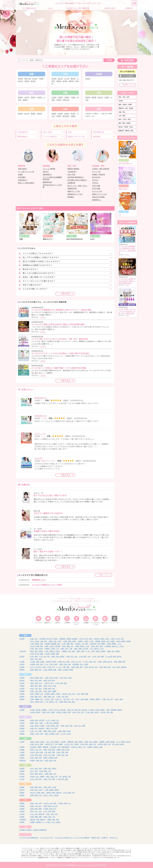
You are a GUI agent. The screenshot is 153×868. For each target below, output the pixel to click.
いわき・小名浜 (66, 734)
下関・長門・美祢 (63, 779)
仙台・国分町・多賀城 (38, 726)
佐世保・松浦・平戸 (50, 809)
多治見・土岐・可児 (69, 694)
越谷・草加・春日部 (58, 656)
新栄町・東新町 (95, 699)
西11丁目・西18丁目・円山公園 (78, 710)
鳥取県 (88, 97)
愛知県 (22, 699)
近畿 (25, 738)
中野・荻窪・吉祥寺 (37, 648)
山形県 (22, 731)
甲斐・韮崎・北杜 (50, 688)
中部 (25, 674)
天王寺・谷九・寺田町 (72, 744)
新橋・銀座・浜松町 (70, 641)
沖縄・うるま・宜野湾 (54, 822)
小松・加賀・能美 (61, 683)
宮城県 (33, 97)
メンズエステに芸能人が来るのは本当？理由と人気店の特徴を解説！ (127, 281)
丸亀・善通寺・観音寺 (52, 790)
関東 (25, 635)
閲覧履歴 (129, 60)
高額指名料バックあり (75, 194)
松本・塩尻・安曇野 (50, 691)
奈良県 (59, 100)
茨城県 (27, 81)
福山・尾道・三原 (52, 776)
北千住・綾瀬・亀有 (37, 646)
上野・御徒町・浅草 (37, 644)
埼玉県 (35, 79)
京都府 (60, 97)
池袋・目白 (122, 112)
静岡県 (71, 81)
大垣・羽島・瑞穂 (83, 694)
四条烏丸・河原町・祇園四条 (40, 747)
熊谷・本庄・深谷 (36, 659)
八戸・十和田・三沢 (53, 720)
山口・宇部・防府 (36, 779)
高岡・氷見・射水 (50, 680)
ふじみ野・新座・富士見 (114, 656)
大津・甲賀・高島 (36, 755)
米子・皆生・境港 (36, 768)
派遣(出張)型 (22, 169)
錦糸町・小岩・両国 (82, 644)
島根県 (94, 97)
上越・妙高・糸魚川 (66, 678)
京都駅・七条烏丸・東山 (95, 747)
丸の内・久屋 (50, 699)
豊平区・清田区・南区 (64, 712)
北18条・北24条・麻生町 (97, 710)
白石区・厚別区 (36, 712)
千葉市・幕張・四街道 (38, 661)
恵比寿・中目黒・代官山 (126, 127)
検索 (109, 60)
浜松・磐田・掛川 (36, 696)
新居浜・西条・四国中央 (54, 792)
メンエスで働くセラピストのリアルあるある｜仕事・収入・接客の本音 (127, 311)
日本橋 (121, 101)
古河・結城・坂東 (105, 667)
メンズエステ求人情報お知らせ (30, 837)
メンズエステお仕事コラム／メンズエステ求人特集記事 (73, 837)
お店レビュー (114, 837)
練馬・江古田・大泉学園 (53, 646)
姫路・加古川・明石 (63, 749)
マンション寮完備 (49, 169)
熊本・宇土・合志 (36, 811)
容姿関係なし (97, 200)
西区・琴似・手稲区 (49, 712)
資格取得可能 (72, 189)
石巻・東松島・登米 (53, 726)
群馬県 (33, 81)
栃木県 (20, 81)
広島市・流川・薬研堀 (38, 776)
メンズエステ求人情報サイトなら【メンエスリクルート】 (77, 865)
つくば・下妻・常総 (63, 667)
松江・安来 (34, 771)
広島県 (107, 97)
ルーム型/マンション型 (26, 172)
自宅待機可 (22, 177)
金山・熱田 (119, 699)
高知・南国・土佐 (36, 795)
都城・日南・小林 (50, 817)
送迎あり (46, 172)
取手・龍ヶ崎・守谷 (91, 667)
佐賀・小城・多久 (36, 806)
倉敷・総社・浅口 (51, 774)
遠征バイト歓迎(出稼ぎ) (26, 183)
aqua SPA (38, 458)
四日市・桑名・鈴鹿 (37, 752)
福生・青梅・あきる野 (81, 648)
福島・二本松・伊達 (37, 734)
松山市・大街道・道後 (38, 792)
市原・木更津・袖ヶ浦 (105, 661)
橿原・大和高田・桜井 (51, 757)
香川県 (27, 114)
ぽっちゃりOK (97, 191)
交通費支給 (71, 183)
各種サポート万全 (74, 191)
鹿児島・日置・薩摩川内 (38, 819)
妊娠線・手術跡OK (99, 175)
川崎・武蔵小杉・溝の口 (53, 651)
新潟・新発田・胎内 (37, 678)
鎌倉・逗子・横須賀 (114, 651)
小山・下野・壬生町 (52, 664)
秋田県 (39, 97)
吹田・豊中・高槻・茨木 (89, 744)
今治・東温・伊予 (69, 792)
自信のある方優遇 (98, 197)
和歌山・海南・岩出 (37, 760)
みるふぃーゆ (40, 434)
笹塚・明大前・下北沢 (83, 646)
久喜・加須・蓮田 (99, 656)
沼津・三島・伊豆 (63, 696)
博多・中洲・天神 (124, 97)
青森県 (20, 97)
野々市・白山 (50, 683)
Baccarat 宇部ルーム (126, 163)
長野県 (59, 81)
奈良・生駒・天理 (36, 757)
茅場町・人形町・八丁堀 (86, 641)
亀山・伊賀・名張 (63, 752)
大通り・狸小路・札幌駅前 (39, 710)
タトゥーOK (96, 172)
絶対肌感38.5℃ (41, 398)
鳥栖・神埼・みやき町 (51, 806)
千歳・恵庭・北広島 (93, 712)
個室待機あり (23, 137)
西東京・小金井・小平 (52, 648)
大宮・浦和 (122, 116)
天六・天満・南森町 (53, 742)
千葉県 (41, 79)
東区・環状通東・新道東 (114, 710)
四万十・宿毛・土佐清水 (52, 795)
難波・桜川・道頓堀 (91, 742)
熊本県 (73, 114)
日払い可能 (47, 132)
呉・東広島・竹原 (65, 776)
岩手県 (27, 97)
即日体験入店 (99, 132)
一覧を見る (65, 294)
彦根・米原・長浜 (63, 755)
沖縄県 (73, 116)
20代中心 (95, 180)
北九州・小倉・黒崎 (50, 803)
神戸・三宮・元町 (36, 749)
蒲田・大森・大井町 (56, 641)
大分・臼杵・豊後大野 (38, 814)
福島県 (25, 100)
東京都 (20, 79)
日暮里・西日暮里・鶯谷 (53, 644)
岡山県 (100, 97)
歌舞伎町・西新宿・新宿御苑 (127, 131)
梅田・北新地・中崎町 (125, 105)
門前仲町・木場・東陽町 (98, 644)
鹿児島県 (66, 116)
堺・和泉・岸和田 (118, 744)
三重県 (73, 97)
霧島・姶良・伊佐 (54, 819)
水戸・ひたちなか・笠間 (38, 667)
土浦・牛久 (52, 667)
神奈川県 (28, 79)
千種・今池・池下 (108, 699)
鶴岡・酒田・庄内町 (50, 731)
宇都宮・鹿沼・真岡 (37, 664)
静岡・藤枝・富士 (50, 696)
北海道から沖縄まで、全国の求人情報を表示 (34, 830)
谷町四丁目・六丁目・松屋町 (54, 744)
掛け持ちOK (96, 177)
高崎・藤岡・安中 (36, 670)
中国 (25, 765)
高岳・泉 (59, 699)
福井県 (73, 79)
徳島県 (20, 114)
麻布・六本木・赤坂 (125, 119)
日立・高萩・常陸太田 (120, 667)
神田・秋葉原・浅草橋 (124, 641)
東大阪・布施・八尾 (105, 744)
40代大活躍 (96, 186)
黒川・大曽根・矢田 (37, 702)
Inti (120, 215)
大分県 (22, 814)
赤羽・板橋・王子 (68, 646)
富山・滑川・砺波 (36, 680)
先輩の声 (105, 837)
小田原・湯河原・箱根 (52, 654)
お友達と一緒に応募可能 (101, 169)
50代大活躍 (96, 189)
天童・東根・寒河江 (65, 731)
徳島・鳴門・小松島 (50, 787)
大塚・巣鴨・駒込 (68, 644)
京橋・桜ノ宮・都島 (37, 744)
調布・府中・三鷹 (67, 648)
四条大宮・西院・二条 (79, 747)
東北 (25, 717)
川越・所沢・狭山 (72, 656)
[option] (30, 227)
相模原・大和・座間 (69, 651)
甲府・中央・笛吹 (36, 688)
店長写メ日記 (96, 837)
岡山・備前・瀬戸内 (37, 774)
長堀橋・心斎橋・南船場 (107, 742)
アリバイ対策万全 (50, 137)
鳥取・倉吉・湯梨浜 (50, 768)
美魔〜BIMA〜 (123, 189)
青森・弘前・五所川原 (38, 720)
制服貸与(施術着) (73, 169)
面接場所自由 (47, 182)
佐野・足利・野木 (65, 664)
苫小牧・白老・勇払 (107, 712)
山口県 (22, 779)
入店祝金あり (23, 132)
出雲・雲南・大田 (46, 771)
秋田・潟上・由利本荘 (38, 728)
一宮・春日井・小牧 (52, 702)
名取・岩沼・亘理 (67, 726)
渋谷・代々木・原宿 (86, 639)
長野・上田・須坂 (36, 691)
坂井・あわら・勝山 (50, 686)
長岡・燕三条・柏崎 (52, 678)
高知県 (39, 114)
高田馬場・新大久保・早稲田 (49, 639)
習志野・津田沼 (52, 661)
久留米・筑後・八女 (65, 803)
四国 (25, 784)
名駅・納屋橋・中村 (37, 699)
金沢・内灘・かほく (37, 683)
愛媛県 (33, 114)
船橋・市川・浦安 (64, 661)
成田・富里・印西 (120, 661)
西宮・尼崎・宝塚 (50, 749)
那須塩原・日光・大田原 (81, 664)
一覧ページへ (103, 575)
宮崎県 (59, 116)
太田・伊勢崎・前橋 (50, 670)
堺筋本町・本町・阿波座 (126, 108)
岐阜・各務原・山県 (37, 694)
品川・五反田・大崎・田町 (39, 641)
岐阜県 (65, 81)
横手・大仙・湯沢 (52, 728)
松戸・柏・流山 (77, 661)
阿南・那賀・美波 (36, 787)
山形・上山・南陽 (36, 731)
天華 (21, 239)
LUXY (92, 239)
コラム (43, 317)
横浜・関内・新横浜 (125, 123)
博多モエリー (48, 239)
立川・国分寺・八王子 (97, 648)
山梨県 (22, 688)
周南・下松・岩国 (50, 779)
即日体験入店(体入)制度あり (77, 180)
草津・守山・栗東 (50, 755)
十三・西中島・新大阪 (124, 742)
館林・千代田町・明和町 (66, 670)
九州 (25, 800)
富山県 (60, 79)
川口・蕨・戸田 (45, 656)
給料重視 (97, 137)
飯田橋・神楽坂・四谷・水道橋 (105, 641)
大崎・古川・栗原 (80, 726)
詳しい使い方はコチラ (127, 80)
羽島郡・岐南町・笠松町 (53, 694)
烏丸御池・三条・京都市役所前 (60, 747)
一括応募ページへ (127, 85)
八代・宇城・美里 (50, 811)
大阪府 (54, 97)
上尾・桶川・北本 (85, 656)
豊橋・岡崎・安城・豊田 (67, 702)
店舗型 (20, 175)
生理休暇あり (23, 180)
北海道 (88, 79)
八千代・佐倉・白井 (90, 661)
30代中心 (95, 183)
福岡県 (54, 114)
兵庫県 (67, 97)
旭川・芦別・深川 (79, 712)
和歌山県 (66, 100)
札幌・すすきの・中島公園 (58, 710)
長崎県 (67, 114)
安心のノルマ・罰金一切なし (77, 186)
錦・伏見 (67, 699)
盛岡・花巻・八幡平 (37, 723)
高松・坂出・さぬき (37, 790)
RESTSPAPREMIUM (75, 239)
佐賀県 (60, 114)
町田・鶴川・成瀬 (97, 646)
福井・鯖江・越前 (36, 686)
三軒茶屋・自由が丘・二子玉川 (114, 646)
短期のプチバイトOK (76, 137)
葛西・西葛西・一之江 (114, 644)
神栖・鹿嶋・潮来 (77, 667)
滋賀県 (22, 755)
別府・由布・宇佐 (52, 814)
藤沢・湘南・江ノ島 (83, 651)
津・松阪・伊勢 (50, 752)
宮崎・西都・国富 (36, 817)
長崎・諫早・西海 (36, 809)
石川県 (67, 79)
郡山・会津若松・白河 (52, 734)
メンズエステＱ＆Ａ (48, 837)
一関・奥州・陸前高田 (52, 723)
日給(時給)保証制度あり (76, 177)
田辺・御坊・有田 (51, 760)
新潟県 (54, 79)
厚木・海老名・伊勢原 (99, 651)
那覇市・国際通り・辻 (38, 822)
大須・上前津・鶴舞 (82, 699)
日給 (70, 132)
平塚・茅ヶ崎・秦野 (37, 654)
